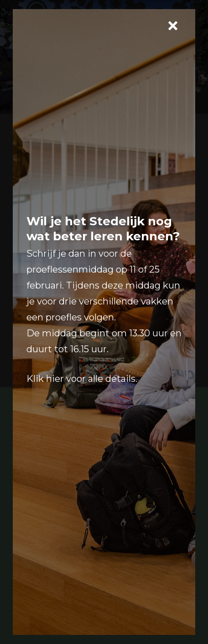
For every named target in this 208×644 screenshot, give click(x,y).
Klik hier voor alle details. (82, 379)
